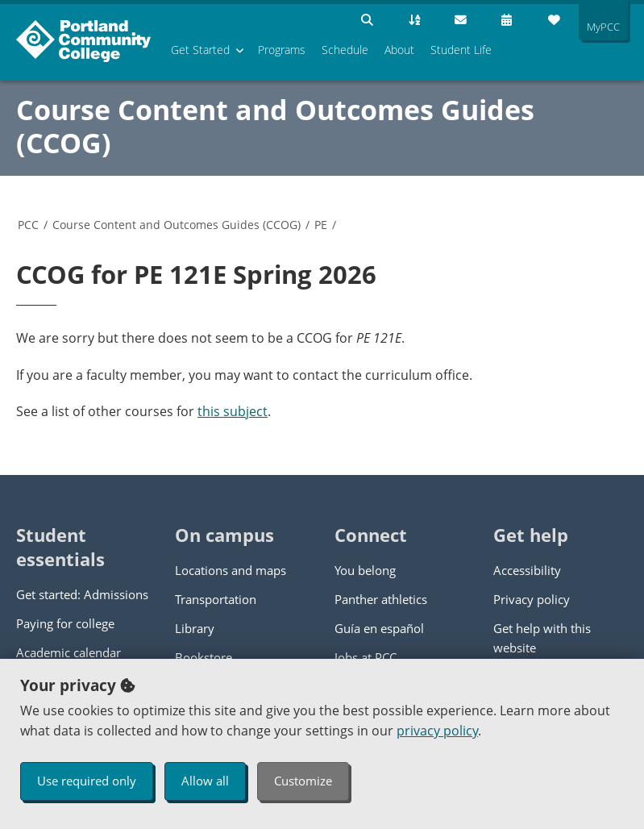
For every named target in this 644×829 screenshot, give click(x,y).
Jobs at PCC (366, 657)
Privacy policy (532, 599)
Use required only (87, 781)
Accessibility (527, 570)
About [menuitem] (399, 50)
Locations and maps (231, 570)
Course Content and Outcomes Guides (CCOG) (275, 126)
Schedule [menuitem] (345, 50)
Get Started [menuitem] (200, 50)
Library (195, 628)
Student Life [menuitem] (461, 50)
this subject (233, 411)
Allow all (205, 781)
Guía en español (379, 628)
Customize (303, 781)
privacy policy (437, 731)
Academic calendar (69, 652)
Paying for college (65, 623)
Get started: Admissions (82, 594)
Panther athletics (381, 599)
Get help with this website (542, 638)
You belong (365, 570)
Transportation (216, 599)
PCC (28, 225)
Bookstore (204, 657)
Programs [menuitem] (282, 50)
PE (321, 225)
